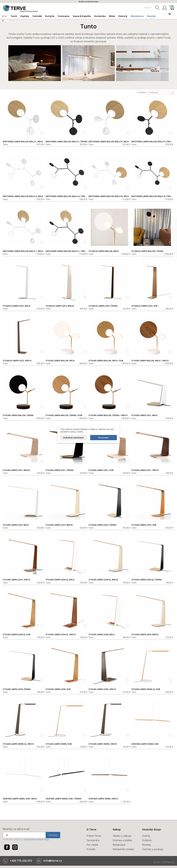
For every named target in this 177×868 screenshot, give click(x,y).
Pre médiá (92, 845)
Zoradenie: (142, 92)
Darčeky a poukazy (153, 849)
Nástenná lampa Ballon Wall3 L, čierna (67, 142)
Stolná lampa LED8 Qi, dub (17, 634)
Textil (14, 16)
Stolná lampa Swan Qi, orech (18, 744)
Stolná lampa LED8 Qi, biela (60, 580)
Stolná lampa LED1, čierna (60, 470)
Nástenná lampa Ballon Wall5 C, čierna (67, 251)
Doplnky (25, 16)
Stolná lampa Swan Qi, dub (146, 689)
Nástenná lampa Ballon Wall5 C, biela (23, 251)
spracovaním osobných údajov (37, 839)
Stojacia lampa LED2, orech (17, 361)
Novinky (151, 16)
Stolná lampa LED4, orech (16, 580)
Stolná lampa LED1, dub (101, 470)
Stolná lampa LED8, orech (102, 689)
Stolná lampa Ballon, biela (60, 361)
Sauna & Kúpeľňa (82, 16)
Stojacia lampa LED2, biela (16, 306)
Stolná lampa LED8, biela (101, 634)
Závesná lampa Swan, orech (103, 799)
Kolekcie (147, 840)
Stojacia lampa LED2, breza (60, 306)
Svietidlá (37, 16)
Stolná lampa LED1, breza (16, 470)
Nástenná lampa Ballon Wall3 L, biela (23, 142)
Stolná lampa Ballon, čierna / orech (108, 415)
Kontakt (91, 849)
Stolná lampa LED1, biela (144, 415)
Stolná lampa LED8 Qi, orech (61, 634)
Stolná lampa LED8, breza (145, 634)
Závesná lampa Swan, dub (145, 744)
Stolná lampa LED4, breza (59, 525)
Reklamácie (119, 845)
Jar (6, 16)
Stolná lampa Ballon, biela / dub (106, 361)
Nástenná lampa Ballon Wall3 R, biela (109, 142)
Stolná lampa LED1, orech (145, 470)
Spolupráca (93, 840)
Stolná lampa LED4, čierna (102, 525)
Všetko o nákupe (122, 836)
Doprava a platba (122, 840)
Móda (112, 16)
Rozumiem (104, 437)
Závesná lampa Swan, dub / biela (20, 799)
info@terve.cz (53, 861)
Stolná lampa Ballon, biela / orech (150, 361)
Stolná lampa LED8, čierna (17, 689)
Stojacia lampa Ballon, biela (104, 251)
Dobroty (123, 16)
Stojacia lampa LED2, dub (144, 306)
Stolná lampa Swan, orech (103, 744)
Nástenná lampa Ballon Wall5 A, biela (23, 196)
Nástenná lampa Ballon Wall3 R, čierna (152, 142)
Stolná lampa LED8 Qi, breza (103, 580)
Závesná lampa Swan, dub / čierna (63, 799)
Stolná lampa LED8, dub (58, 689)
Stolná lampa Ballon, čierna (18, 415)
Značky (146, 836)
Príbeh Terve (94, 836)
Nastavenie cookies (123, 849)
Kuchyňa (50, 16)
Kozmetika (100, 16)
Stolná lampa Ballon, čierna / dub (64, 415)
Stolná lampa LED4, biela (16, 525)
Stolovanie (64, 16)
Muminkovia (137, 16)
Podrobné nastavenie (73, 437)
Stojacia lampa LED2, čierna (103, 306)
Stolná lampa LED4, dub (144, 525)
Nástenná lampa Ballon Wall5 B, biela (109, 196)
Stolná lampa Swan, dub (59, 744)
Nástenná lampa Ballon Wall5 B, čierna (152, 196)
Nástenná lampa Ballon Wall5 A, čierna (67, 196)
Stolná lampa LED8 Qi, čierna (147, 580)
